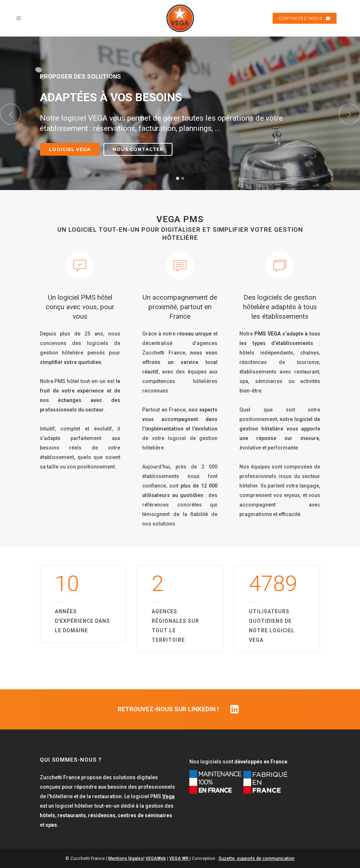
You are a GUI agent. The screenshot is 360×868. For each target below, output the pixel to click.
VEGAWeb (156, 858)
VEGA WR (179, 858)
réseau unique (194, 334)
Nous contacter (138, 149)
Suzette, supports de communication (257, 858)
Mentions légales (126, 858)
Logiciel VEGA (70, 149)
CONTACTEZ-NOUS (305, 18)
